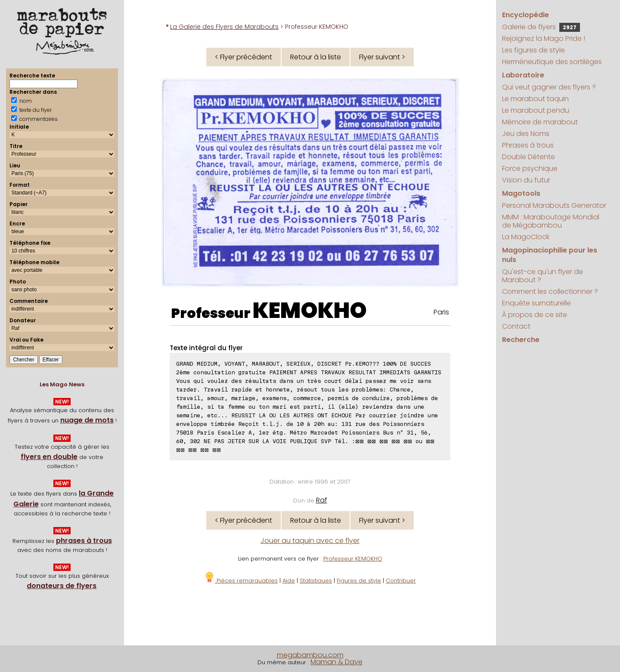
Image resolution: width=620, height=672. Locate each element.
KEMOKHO (310, 311)
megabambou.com (310, 655)
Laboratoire (523, 75)
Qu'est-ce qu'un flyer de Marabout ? (542, 276)
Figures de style (359, 581)
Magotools (521, 193)
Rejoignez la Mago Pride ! (544, 39)
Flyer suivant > (382, 57)
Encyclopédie (525, 15)
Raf (322, 500)
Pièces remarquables (241, 581)
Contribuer (401, 581)
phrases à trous (84, 541)
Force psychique (530, 168)
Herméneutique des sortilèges (552, 62)
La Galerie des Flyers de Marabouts (224, 27)
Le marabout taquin (535, 99)
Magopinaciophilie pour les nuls (550, 255)
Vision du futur (526, 180)
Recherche (521, 340)
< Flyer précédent (243, 57)
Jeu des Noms (526, 134)
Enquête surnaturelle (536, 303)
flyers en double (49, 457)
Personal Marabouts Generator (554, 205)
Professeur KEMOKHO (353, 559)
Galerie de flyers (541, 27)
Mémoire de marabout (540, 122)
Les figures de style (533, 50)
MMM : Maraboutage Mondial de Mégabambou (551, 221)
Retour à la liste (316, 57)
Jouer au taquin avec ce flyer (310, 541)
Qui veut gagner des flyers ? (549, 87)
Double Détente (529, 157)
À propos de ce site (535, 315)
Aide (289, 581)
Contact (516, 326)
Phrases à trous (528, 145)
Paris (441, 312)
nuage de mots (87, 420)
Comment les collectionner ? (550, 291)
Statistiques (316, 581)
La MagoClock (526, 237)
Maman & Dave (336, 662)
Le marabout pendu (536, 110)
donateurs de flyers (62, 586)
